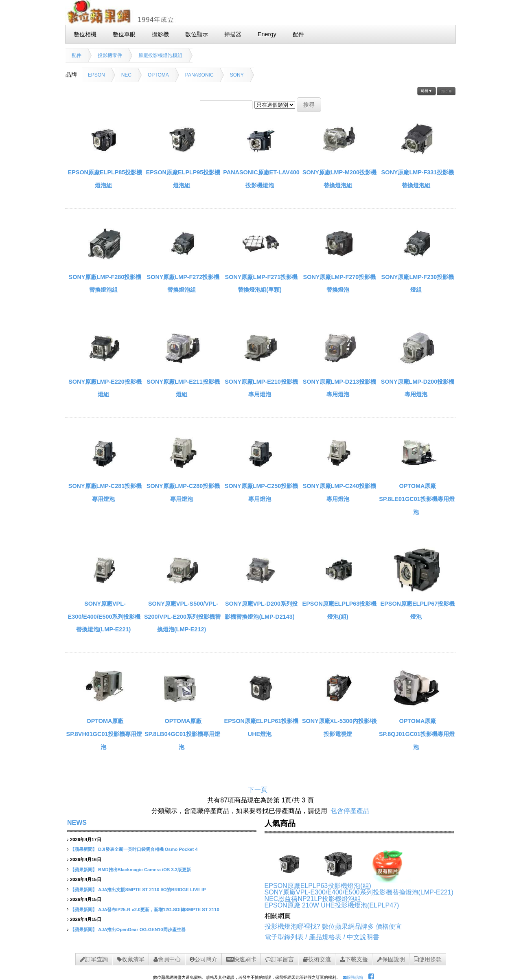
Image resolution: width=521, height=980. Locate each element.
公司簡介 (204, 959)
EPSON (96, 75)
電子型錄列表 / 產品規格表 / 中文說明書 (322, 937)
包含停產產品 (350, 811)
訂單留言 (280, 959)
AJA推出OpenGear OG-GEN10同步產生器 (142, 929)
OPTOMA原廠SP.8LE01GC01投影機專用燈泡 (417, 499)
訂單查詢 (94, 959)
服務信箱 (353, 977)
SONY (237, 75)
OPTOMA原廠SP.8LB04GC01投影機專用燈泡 (182, 734)
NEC (126, 75)
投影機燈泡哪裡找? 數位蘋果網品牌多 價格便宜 (333, 926)
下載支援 (354, 959)
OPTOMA (158, 75)
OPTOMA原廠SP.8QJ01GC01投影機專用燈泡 (417, 734)
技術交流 (317, 959)
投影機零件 (110, 55)
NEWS (77, 823)
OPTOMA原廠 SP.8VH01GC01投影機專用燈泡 (104, 734)
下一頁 (258, 790)
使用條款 (428, 959)
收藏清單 (131, 959)
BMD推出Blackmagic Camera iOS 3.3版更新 (144, 870)
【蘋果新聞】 (83, 849)
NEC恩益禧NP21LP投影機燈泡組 (313, 899)
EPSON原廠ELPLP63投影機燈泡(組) (318, 886)
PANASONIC (199, 75)
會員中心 (167, 959)
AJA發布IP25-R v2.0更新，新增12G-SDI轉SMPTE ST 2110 (159, 910)
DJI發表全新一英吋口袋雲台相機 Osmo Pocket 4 (148, 849)
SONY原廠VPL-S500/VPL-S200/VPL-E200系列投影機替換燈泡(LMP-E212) (182, 616)
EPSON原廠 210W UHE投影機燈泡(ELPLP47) (332, 905)
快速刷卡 (241, 959)
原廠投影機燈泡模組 (160, 55)
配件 (77, 55)
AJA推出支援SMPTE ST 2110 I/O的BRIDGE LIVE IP (152, 890)
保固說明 (391, 959)
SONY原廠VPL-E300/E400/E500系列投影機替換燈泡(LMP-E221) (104, 616)
